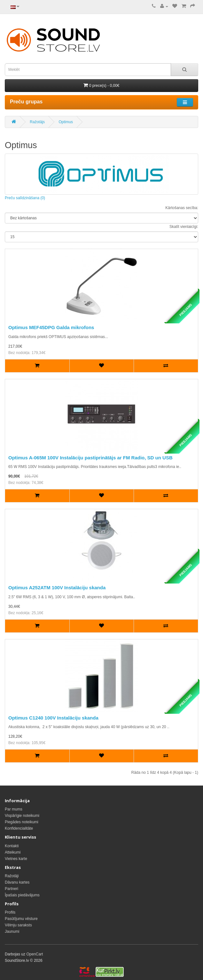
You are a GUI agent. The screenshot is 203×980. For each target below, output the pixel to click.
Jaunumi (12, 931)
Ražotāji (12, 876)
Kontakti (12, 846)
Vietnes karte (16, 859)
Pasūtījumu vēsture (21, 919)
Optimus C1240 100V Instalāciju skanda (53, 718)
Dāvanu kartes (17, 882)
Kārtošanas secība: (182, 208)
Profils (10, 912)
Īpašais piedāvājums (22, 895)
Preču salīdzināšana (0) (25, 198)
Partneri (12, 889)
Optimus (66, 122)
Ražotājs (37, 122)
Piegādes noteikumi (22, 822)
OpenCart (35, 954)
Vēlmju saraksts (18, 925)
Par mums (14, 809)
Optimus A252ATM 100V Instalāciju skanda (57, 588)
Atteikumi (13, 852)
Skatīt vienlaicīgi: (184, 227)
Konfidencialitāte (19, 828)
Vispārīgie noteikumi (22, 816)
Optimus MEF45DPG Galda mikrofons (51, 327)
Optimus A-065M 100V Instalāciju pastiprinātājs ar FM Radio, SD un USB (90, 458)
